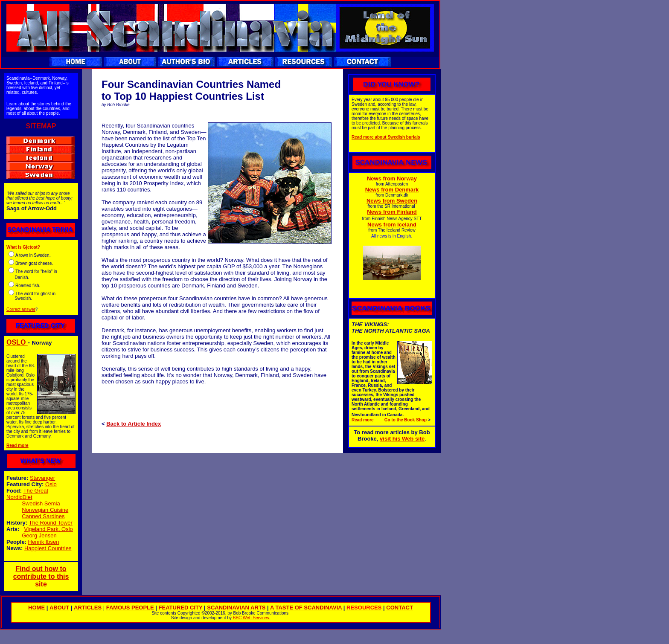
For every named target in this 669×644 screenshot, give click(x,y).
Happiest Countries (48, 548)
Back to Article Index (134, 424)
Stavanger (42, 478)
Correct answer (21, 309)
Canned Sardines (43, 516)
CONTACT (400, 608)
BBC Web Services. (252, 618)
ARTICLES (88, 608)
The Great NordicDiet (27, 494)
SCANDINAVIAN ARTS (236, 608)
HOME (36, 608)
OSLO (17, 342)
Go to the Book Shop (406, 420)
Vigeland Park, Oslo (48, 529)
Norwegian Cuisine (45, 510)
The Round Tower (51, 523)
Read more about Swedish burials (386, 137)
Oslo (51, 484)
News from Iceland (392, 225)
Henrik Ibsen (44, 542)
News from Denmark (392, 190)
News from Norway (392, 178)
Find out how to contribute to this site (41, 576)
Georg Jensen (39, 535)
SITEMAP (41, 126)
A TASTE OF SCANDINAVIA (306, 608)
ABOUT (59, 608)
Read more (17, 445)
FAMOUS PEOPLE (130, 608)
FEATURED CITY (181, 608)
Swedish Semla (41, 503)
